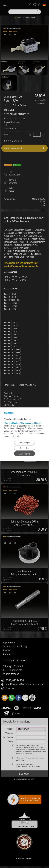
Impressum (9, 413)
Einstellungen (24, 442)
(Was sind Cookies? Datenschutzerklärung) (22, 423)
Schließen (25, 448)
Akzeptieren (25, 454)
